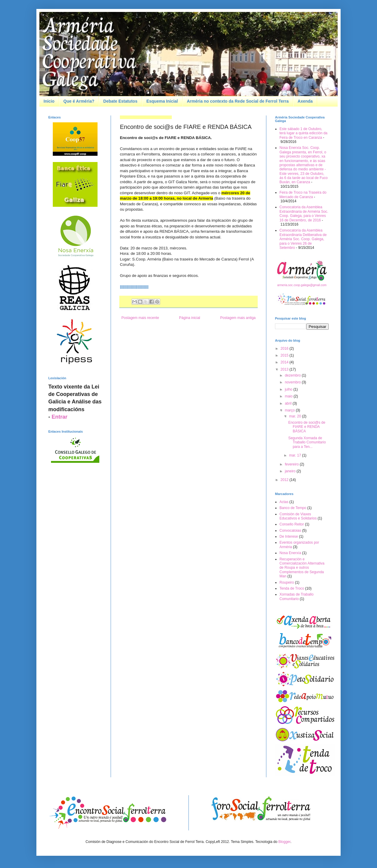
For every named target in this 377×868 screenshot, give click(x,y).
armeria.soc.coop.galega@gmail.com (302, 285)
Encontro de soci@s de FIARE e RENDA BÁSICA (307, 427)
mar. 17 (295, 455)
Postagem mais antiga (238, 318)
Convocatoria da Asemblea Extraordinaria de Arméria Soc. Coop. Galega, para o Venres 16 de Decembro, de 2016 (304, 213)
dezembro (293, 375)
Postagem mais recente (140, 318)
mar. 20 (295, 416)
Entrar (60, 417)
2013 (285, 369)
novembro (293, 382)
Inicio (49, 101)
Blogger (284, 842)
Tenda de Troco (292, 588)
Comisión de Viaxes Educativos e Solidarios (298, 516)
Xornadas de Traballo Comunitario (296, 596)
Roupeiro (287, 582)
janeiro (291, 471)
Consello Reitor (292, 524)
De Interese (289, 536)
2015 (285, 355)
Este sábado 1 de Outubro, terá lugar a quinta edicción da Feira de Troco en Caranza (303, 133)
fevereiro (292, 464)
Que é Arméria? (79, 101)
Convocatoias (290, 531)
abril (289, 403)
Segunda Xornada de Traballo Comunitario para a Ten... (307, 442)
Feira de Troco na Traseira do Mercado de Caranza (303, 195)
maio (289, 396)
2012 (285, 480)
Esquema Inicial (162, 101)
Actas (284, 502)
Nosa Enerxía (290, 553)
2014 (285, 362)
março (290, 410)
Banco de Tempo (293, 508)
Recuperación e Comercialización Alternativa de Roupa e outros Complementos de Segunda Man (302, 568)
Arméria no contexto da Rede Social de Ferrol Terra (238, 101)
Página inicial (190, 318)
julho (289, 389)
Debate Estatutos (120, 101)
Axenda (305, 101)
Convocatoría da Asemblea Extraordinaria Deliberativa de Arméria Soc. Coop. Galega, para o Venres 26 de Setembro (303, 239)
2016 (285, 349)
